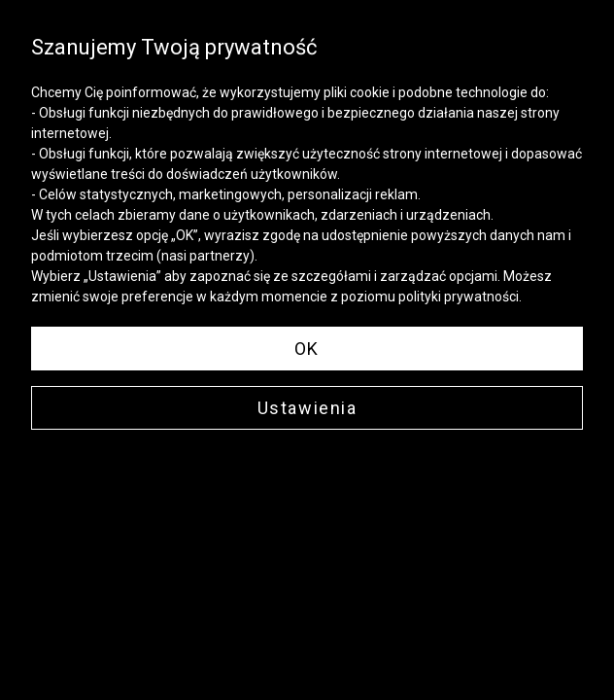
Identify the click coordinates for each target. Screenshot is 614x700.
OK (307, 349)
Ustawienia (307, 408)
